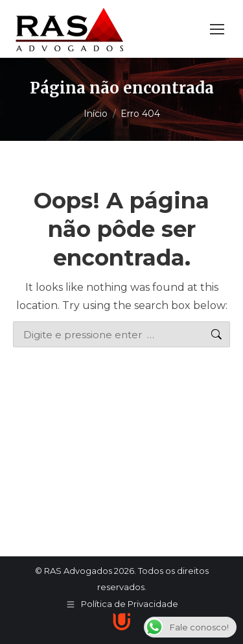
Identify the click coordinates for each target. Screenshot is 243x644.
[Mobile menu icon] (217, 29)
